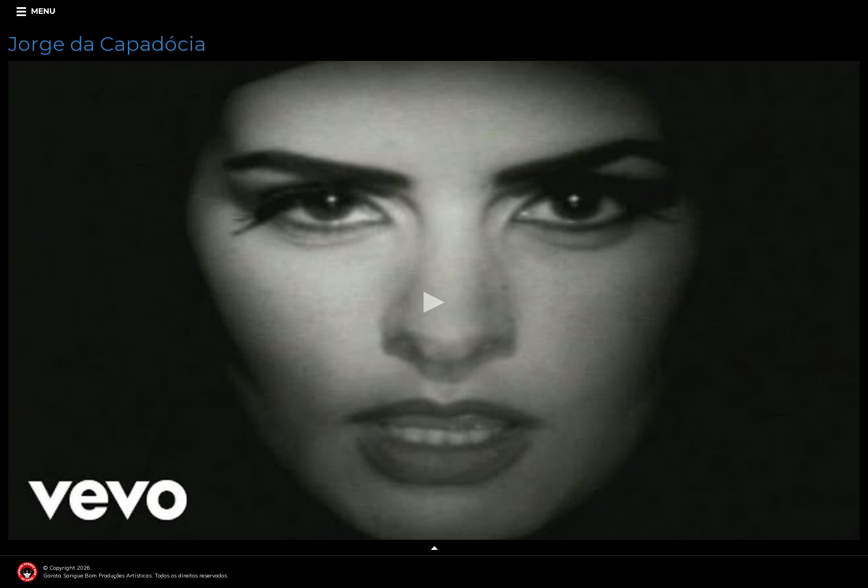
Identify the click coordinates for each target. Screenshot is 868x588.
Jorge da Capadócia (107, 44)
